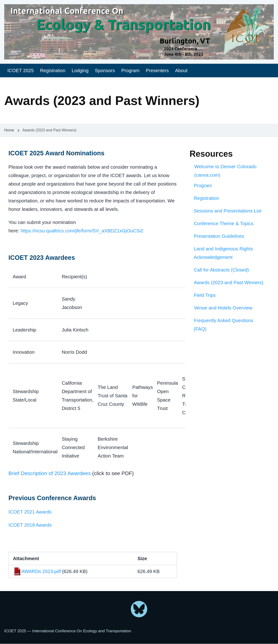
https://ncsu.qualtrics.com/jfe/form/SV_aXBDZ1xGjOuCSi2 (82, 231)
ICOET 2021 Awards (30, 512)
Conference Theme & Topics (224, 223)
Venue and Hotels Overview (223, 308)
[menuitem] (21, 71)
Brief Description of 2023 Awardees (50, 473)
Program (203, 186)
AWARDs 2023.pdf (41, 571)
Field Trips (205, 295)
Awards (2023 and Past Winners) (229, 283)
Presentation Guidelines (219, 236)
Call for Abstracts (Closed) (221, 270)
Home (9, 130)
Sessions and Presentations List (228, 211)
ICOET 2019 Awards (30, 525)
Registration (207, 198)
